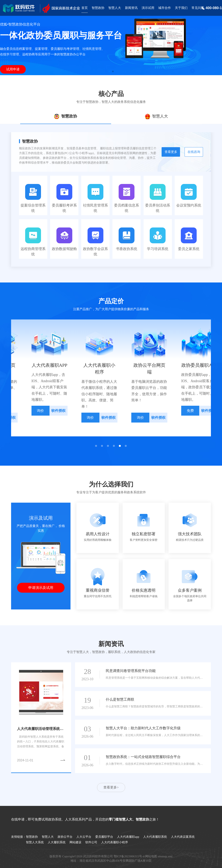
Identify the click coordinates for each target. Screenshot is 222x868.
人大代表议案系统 (183, 837)
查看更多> (111, 787)
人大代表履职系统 (155, 837)
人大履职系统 (57, 842)
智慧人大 (115, 8)
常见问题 (198, 8)
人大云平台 (84, 837)
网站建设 (75, 842)
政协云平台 (65, 837)
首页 (85, 8)
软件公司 (91, 842)
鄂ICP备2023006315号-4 (129, 856)
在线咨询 (194, 152)
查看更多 (171, 152)
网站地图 (151, 856)
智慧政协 (98, 8)
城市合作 (165, 8)
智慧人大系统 (35, 842)
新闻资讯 (131, 8)
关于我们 (181, 8)
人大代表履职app (128, 837)
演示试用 (148, 8)
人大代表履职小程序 (115, 842)
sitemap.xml (165, 856)
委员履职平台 (104, 837)
